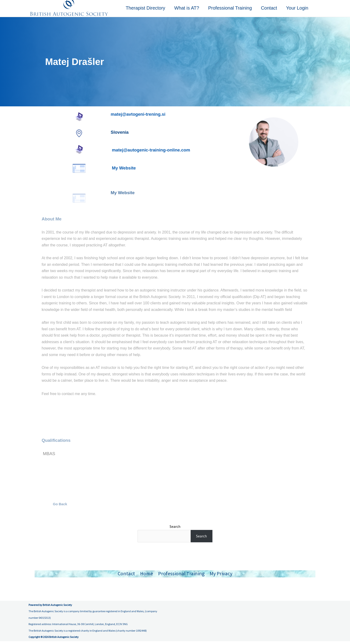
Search (175, 529)
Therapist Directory (148, 10)
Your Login (297, 10)
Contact (270, 10)
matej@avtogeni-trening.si (138, 117)
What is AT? (189, 10)
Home (147, 576)
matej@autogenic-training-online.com (151, 153)
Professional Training (232, 10)
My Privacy (221, 576)
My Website (124, 171)
